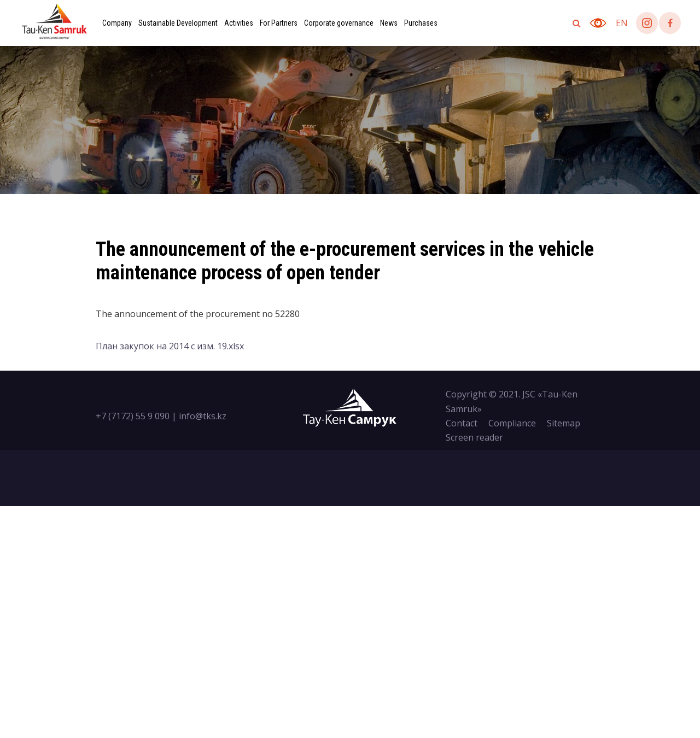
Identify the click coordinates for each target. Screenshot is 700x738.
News (389, 23)
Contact (462, 423)
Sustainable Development (178, 23)
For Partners (279, 23)
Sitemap (564, 423)
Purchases (421, 23)
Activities (239, 23)
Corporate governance (339, 23)
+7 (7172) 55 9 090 (133, 416)
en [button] (622, 23)
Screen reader (474, 437)
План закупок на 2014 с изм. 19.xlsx (170, 346)
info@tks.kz (203, 416)
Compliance (512, 423)
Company (117, 23)
